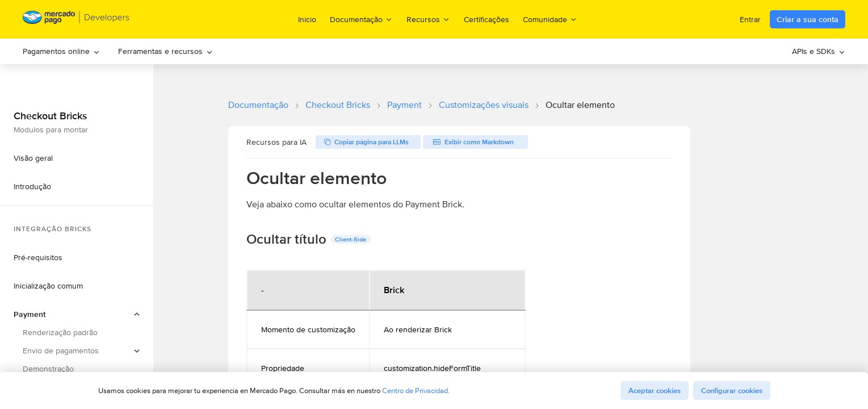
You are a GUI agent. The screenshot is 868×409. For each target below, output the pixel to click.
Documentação (258, 105)
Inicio (307, 19)
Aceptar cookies (655, 391)
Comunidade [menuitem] (550, 19)
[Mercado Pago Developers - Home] (76, 20)
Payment (404, 105)
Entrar (750, 19)
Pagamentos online (61, 51)
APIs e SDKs (819, 51)
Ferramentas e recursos (165, 51)
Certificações (487, 19)
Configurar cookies (732, 391)
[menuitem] (61, 51)
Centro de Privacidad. (416, 391)
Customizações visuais (484, 105)
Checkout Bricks (338, 105)
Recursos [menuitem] (428, 19)
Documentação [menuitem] (361, 19)
